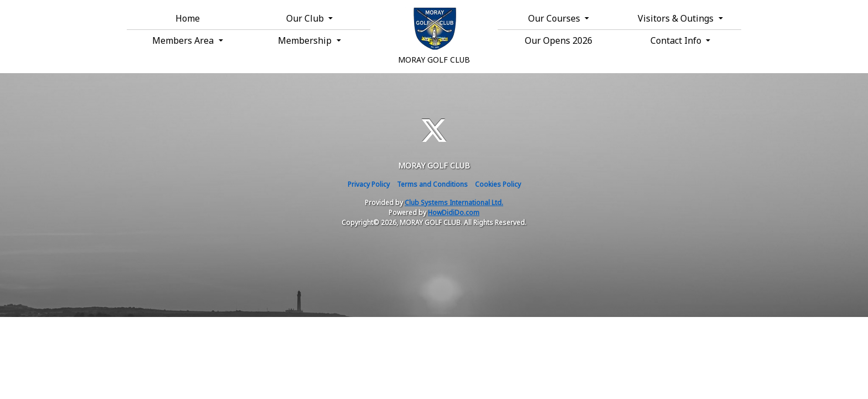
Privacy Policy (369, 184)
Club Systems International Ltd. (454, 203)
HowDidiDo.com (454, 213)
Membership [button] (306, 40)
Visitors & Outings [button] (677, 18)
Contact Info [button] (677, 40)
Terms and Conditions (432, 184)
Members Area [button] (184, 40)
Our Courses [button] (555, 18)
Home (188, 18)
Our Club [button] (306, 18)
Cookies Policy (498, 184)
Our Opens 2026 (559, 40)
